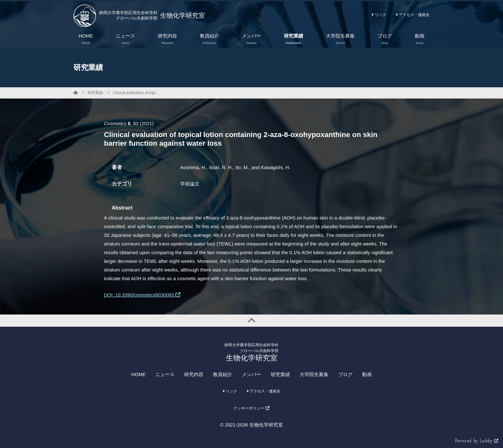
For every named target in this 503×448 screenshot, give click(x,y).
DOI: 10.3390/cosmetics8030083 (142, 295)
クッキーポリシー (251, 408)
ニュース (165, 374)
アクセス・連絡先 (413, 15)
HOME (138, 374)
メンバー (251, 374)
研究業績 (95, 93)
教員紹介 (223, 374)
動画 (367, 374)
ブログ (345, 374)
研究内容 (194, 374)
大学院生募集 (314, 374)
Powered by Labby (477, 441)
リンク (379, 15)
